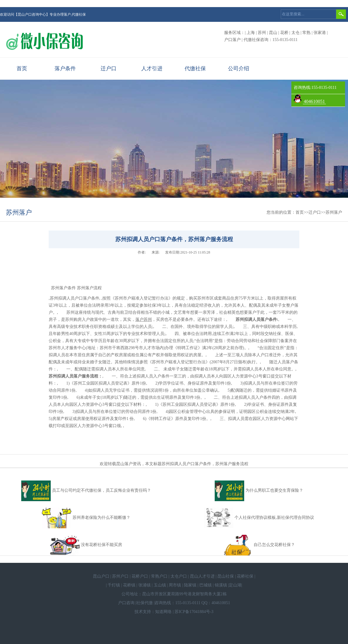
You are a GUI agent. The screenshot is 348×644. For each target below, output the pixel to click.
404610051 (314, 101)
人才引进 (152, 68)
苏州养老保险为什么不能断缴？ (101, 518)
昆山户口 (101, 576)
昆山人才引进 (202, 576)
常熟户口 (159, 576)
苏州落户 (19, 212)
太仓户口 (179, 576)
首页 (22, 68)
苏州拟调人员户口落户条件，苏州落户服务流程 (205, 464)
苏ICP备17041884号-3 (194, 612)
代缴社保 (195, 68)
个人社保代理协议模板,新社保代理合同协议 (274, 518)
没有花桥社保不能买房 (101, 545)
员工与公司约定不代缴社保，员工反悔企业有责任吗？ (101, 490)
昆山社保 (226, 576)
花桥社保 (245, 576)
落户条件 (65, 68)
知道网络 (163, 612)
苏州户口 (120, 576)
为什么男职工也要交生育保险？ (274, 490)
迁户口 (109, 68)
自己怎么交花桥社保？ (274, 545)
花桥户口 (140, 576)
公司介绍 (239, 68)
